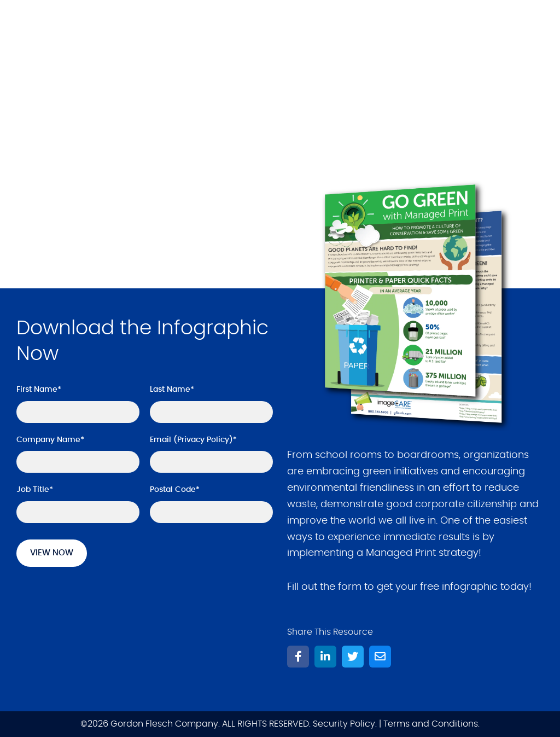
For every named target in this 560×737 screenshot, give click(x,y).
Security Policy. (345, 724)
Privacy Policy (203, 440)
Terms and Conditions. (431, 724)
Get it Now (61, 217)
